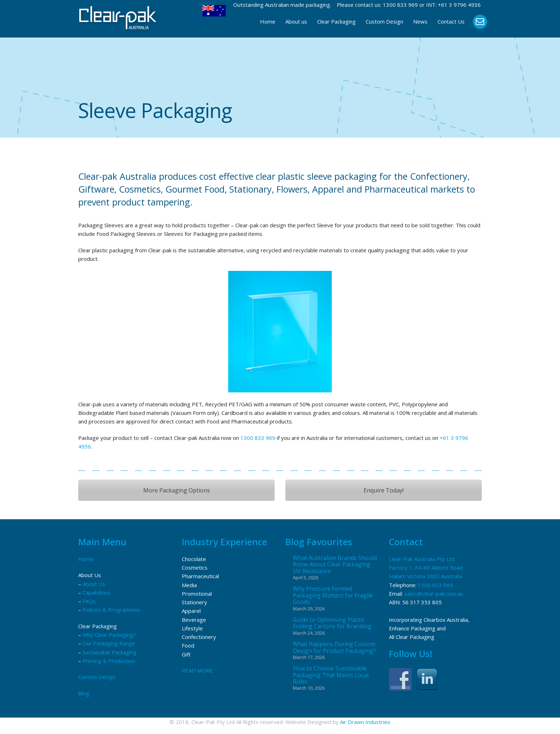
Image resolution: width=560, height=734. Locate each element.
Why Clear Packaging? (109, 635)
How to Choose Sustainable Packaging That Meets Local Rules (331, 675)
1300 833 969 (400, 5)
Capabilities (96, 592)
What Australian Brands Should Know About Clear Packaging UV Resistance (335, 564)
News (420, 21)
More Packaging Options (177, 490)
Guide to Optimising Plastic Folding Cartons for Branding (332, 623)
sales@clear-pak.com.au (434, 594)
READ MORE (197, 670)
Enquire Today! (384, 490)
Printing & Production (109, 661)
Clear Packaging (336, 21)
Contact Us (451, 21)
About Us (94, 584)
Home (268, 21)
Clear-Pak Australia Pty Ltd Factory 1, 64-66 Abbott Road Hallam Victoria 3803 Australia (426, 568)
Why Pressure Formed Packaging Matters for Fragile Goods (333, 595)
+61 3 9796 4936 (459, 5)
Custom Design (384, 21)
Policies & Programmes (111, 610)
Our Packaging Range (109, 643)
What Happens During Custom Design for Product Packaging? (334, 647)
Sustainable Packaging (109, 652)
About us (296, 21)
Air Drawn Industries (365, 722)
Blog (84, 693)
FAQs (89, 601)
